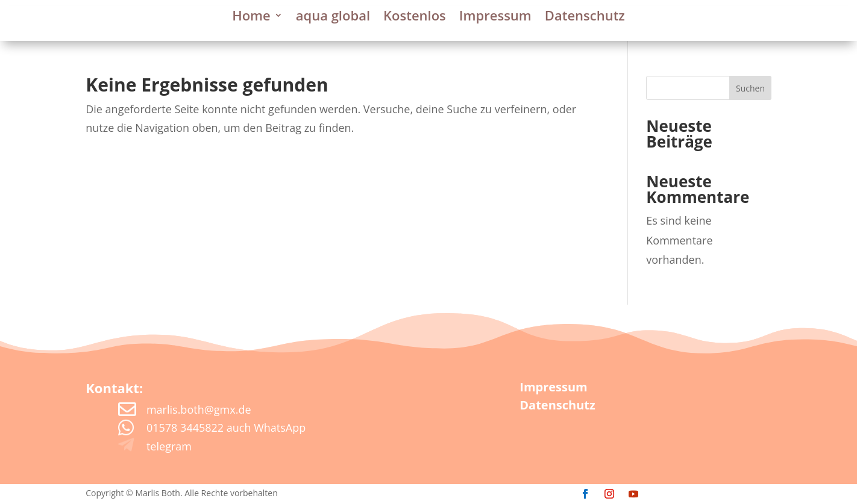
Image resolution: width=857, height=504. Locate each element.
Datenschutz (585, 17)
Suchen (750, 88)
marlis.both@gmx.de (199, 409)
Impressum (495, 17)
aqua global (333, 17)
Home (251, 17)
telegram (169, 446)
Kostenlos (415, 17)
